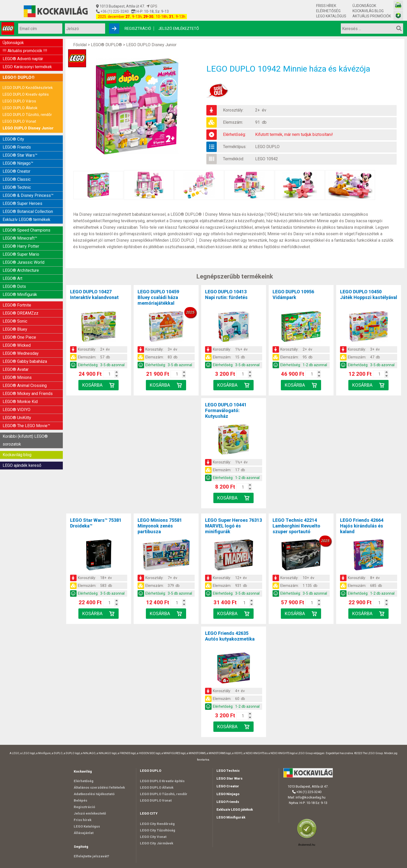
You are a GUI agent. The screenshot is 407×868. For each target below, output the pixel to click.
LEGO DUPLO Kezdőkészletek (28, 88)
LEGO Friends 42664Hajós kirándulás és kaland (362, 526)
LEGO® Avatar (16, 369)
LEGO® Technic (17, 187)
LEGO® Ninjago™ (18, 163)
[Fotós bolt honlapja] (398, 15)
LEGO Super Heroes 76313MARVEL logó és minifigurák (233, 526)
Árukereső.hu (307, 845)
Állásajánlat (84, 833)
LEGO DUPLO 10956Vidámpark (293, 294)
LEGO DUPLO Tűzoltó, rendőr (27, 115)
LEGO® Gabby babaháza (25, 361)
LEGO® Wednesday (21, 353)
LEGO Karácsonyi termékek (27, 67)
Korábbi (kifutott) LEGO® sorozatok (25, 440)
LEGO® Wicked (17, 345)
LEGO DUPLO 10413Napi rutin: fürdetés (226, 294)
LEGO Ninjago (228, 794)
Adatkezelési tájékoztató (94, 794)
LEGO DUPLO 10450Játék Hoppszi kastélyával (369, 294)
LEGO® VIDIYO (16, 410)
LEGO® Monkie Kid (20, 402)
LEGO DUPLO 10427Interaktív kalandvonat (94, 294)
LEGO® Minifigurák (20, 294)
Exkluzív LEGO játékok (235, 810)
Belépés (80, 800)
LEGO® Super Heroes (22, 203)
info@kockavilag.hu (311, 797)
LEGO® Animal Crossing (25, 386)
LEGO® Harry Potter (21, 246)
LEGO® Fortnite (17, 305)
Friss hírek (326, 6)
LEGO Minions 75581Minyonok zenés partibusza (160, 526)
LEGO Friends (228, 802)
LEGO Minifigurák (231, 817)
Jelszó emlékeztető (179, 29)
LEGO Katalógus (331, 16)
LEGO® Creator (16, 171)
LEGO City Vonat (153, 837)
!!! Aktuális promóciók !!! (25, 51)
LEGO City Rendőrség (157, 824)
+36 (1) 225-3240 (114, 11)
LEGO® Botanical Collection (28, 211)
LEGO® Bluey (15, 329)
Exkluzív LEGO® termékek (26, 220)
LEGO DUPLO (267, 147)
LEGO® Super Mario (21, 254)
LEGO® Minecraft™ (20, 238)
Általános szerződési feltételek (99, 787)
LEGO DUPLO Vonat (19, 121)
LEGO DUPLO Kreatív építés (26, 94)
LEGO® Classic (17, 179)
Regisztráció (138, 29)
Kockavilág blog (368, 11)
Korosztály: (233, 110)
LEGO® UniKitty (17, 418)
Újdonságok (364, 6)
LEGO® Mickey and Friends (28, 394)
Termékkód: (233, 159)
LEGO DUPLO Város (19, 101)
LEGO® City (13, 139)
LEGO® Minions (17, 377)
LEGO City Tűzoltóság (158, 830)
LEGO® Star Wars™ (20, 155)
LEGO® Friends (17, 147)
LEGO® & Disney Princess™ (28, 195)
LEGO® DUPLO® (19, 77)
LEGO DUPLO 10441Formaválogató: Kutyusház (226, 410)
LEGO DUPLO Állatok (20, 108)
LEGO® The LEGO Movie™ (26, 426)
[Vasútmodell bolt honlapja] (398, 5)
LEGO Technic (228, 771)
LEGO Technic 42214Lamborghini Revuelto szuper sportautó (296, 526)
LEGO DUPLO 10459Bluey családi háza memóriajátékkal (158, 297)
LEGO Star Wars (229, 778)
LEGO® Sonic (15, 321)
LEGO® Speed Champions (26, 230)
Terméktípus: (235, 147)
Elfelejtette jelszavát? (91, 856)
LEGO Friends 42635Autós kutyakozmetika (230, 636)
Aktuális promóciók (372, 16)
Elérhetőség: (234, 134)
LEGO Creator (228, 786)
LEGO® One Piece (19, 337)
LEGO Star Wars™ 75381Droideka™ (96, 523)
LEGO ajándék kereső (22, 465)
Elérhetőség (328, 11)
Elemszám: (233, 122)
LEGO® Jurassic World (23, 262)
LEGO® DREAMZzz (21, 313)
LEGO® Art (12, 278)
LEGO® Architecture (21, 270)
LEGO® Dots (14, 286)
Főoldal (80, 45)
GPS (152, 6)
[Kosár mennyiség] (109, 374)
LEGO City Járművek (157, 843)
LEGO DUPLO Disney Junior (28, 128)
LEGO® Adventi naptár (23, 59)
